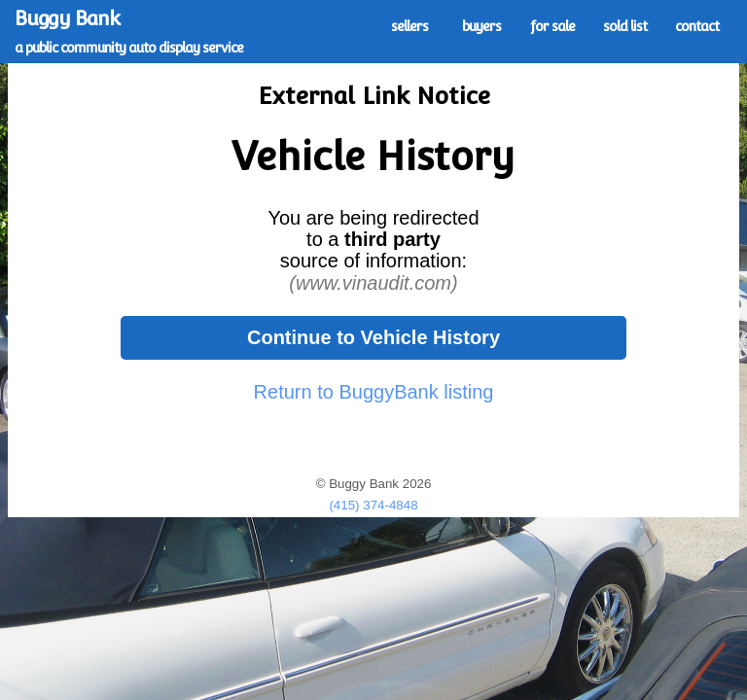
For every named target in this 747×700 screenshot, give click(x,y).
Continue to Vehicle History (373, 337)
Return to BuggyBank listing (374, 392)
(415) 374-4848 (373, 505)
